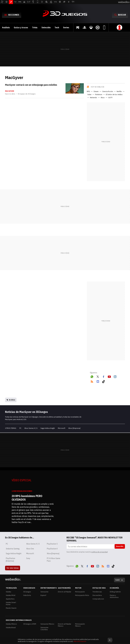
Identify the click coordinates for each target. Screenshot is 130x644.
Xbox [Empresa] (74, 428)
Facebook (103, 376)
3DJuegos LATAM (30, 624)
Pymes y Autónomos (114, 596)
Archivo (12, 400)
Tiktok (103, 381)
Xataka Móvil (11, 595)
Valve (89, 94)
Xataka (8, 592)
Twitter (98, 376)
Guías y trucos (21, 27)
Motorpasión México (80, 625)
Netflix (119, 91)
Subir (118, 580)
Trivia (35, 27)
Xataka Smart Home (11, 603)
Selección (46, 27)
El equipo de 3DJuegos (27, 94)
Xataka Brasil (11, 628)
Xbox (103, 98)
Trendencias (97, 592)
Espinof (43, 595)
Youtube (109, 376)
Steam (96, 91)
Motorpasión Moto (82, 595)
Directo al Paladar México (65, 625)
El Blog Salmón (115, 592)
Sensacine (44, 592)
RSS (92, 381)
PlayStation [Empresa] (10, 560)
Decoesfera (97, 595)
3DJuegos (65, 14)
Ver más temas (13, 568)
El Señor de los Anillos (114, 94)
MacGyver (10, 91)
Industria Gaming (13, 549)
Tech (57, 27)
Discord (98, 381)
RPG (88, 91)
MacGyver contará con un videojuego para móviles (31, 85)
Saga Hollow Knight (48, 428)
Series (66, 27)
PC (20, 428)
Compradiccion (98, 599)
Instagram (115, 376)
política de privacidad (100, 552)
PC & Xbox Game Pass (54, 560)
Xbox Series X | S (31, 428)
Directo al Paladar (65, 592)
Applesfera (10, 599)
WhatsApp (92, 376)
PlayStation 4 (52, 549)
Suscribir (120, 546)
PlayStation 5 (52, 544)
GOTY (110, 98)
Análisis (6, 27)
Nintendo (94, 98)
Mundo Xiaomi (11, 608)
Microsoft (62, 428)
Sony (28, 558)
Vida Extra (27, 595)
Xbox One (30, 549)
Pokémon (99, 94)
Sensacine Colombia (44, 629)
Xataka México (11, 624)
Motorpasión (80, 592)
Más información (80, 641)
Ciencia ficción (108, 91)
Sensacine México (47, 624)
